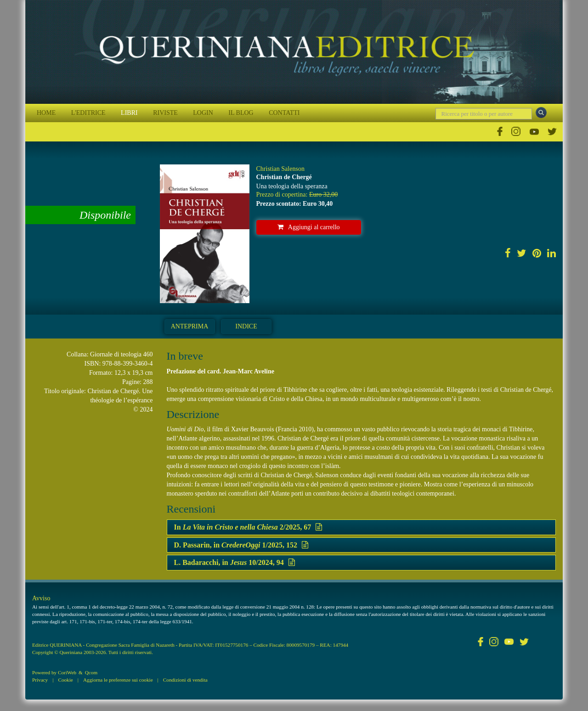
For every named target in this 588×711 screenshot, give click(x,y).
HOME (46, 113)
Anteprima (190, 326)
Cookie (65, 680)
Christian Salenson (280, 169)
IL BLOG (241, 113)
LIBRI (129, 113)
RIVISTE (165, 113)
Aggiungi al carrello (309, 227)
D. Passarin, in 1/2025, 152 (241, 545)
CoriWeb (67, 672)
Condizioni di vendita (185, 680)
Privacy (40, 680)
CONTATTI (284, 113)
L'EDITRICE (88, 113)
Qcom (91, 672)
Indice (246, 326)
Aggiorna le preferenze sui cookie (118, 680)
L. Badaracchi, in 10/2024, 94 (235, 562)
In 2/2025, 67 (248, 527)
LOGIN (203, 113)
